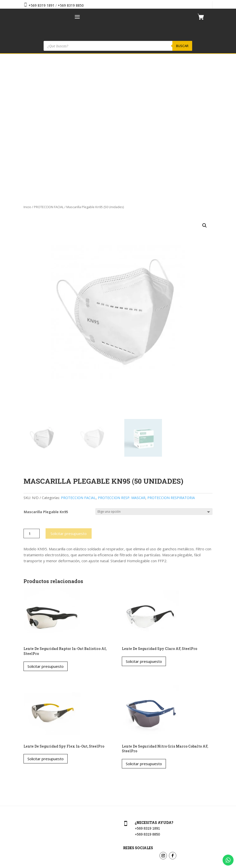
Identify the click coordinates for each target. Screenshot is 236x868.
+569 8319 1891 (41, 5)
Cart (126, 771)
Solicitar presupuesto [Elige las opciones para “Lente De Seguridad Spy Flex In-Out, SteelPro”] (46, 621)
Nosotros (30, 793)
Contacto (30, 804)
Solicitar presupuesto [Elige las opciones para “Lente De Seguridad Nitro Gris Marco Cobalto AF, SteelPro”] (144, 626)
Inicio (27, 69)
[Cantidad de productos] (32, 395)
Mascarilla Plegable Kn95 (46, 374)
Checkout (130, 782)
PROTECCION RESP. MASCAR (122, 360)
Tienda (28, 782)
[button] (205, 87)
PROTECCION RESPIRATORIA (171, 360)
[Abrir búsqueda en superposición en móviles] (118, 46)
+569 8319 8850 (71, 5)
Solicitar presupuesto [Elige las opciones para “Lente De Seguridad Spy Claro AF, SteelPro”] (144, 523)
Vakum (148, 865)
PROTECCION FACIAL (49, 69)
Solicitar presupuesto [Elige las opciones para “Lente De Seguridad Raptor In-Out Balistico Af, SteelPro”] (46, 528)
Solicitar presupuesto (69, 395)
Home (27, 771)
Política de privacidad (139, 804)
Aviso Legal (131, 793)
